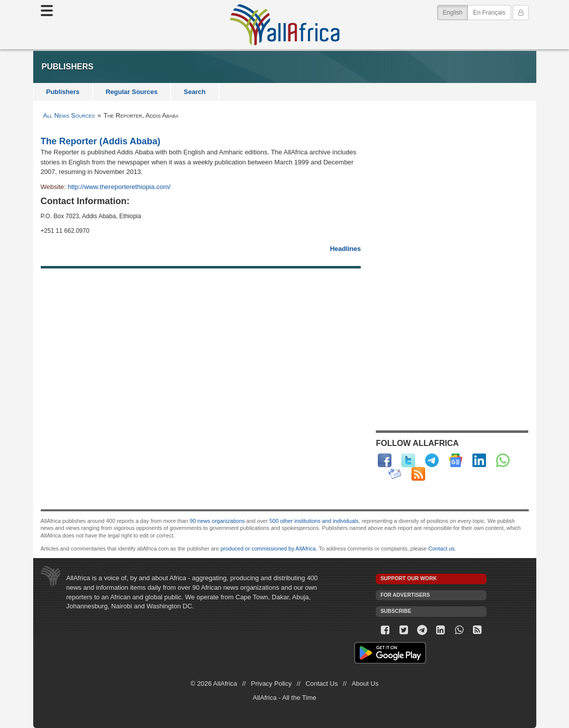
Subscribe (396, 611)
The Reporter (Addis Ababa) (101, 141)
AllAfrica (285, 25)
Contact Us (321, 684)
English (455, 12)
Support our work (409, 578)
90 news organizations (217, 521)
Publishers (63, 92)
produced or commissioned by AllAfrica (268, 549)
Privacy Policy (271, 684)
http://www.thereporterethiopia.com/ (119, 187)
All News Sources (69, 115)
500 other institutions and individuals (314, 521)
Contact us (441, 549)
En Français (489, 13)
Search (194, 92)
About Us (365, 684)
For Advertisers (405, 595)
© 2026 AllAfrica (214, 684)
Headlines (345, 249)
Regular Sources (132, 92)
